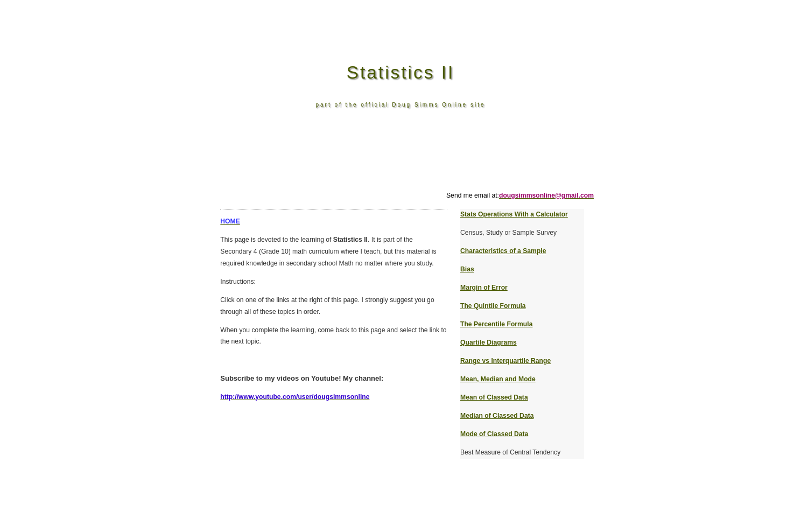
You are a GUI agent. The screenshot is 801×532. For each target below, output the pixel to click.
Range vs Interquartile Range (505, 361)
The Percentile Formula (496, 324)
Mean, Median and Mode (498, 379)
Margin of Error (484, 288)
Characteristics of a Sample (503, 251)
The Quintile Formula (493, 306)
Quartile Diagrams (489, 342)
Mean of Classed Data (494, 397)
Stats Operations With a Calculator (514, 214)
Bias (467, 269)
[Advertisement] (403, 166)
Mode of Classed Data (494, 434)
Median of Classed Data (497, 416)
